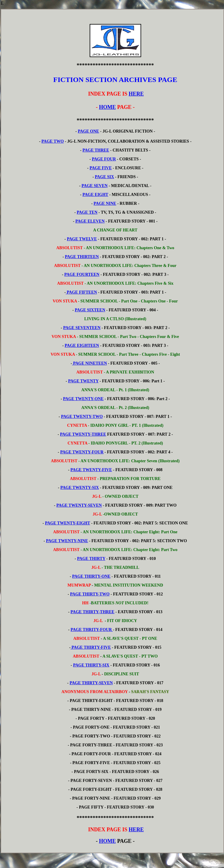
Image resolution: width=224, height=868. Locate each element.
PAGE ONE (88, 131)
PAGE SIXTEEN (90, 310)
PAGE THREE (96, 150)
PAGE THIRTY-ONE (91, 576)
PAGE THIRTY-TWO (90, 594)
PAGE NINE (105, 203)
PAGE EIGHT (95, 195)
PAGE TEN (87, 212)
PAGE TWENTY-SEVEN (79, 505)
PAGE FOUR (104, 159)
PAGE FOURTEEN (82, 274)
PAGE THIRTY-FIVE (91, 647)
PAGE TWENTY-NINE (67, 541)
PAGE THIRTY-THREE (92, 612)
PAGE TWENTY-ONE (83, 399)
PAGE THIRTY (91, 559)
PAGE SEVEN (95, 186)
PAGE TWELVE (82, 239)
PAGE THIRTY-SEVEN (91, 683)
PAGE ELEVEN (90, 221)
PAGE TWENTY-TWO (82, 417)
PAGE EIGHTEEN (82, 346)
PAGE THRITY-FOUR (92, 630)
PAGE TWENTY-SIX (80, 488)
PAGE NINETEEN (89, 363)
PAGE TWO (53, 141)
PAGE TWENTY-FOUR (82, 452)
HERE (136, 94)
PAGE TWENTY (83, 381)
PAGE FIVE (101, 168)
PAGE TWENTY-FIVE (91, 470)
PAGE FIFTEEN (81, 292)
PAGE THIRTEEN (82, 257)
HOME (107, 107)
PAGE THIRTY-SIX (91, 665)
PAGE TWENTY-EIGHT (67, 523)
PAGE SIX (105, 177)
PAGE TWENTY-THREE (83, 434)
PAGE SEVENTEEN (82, 328)
